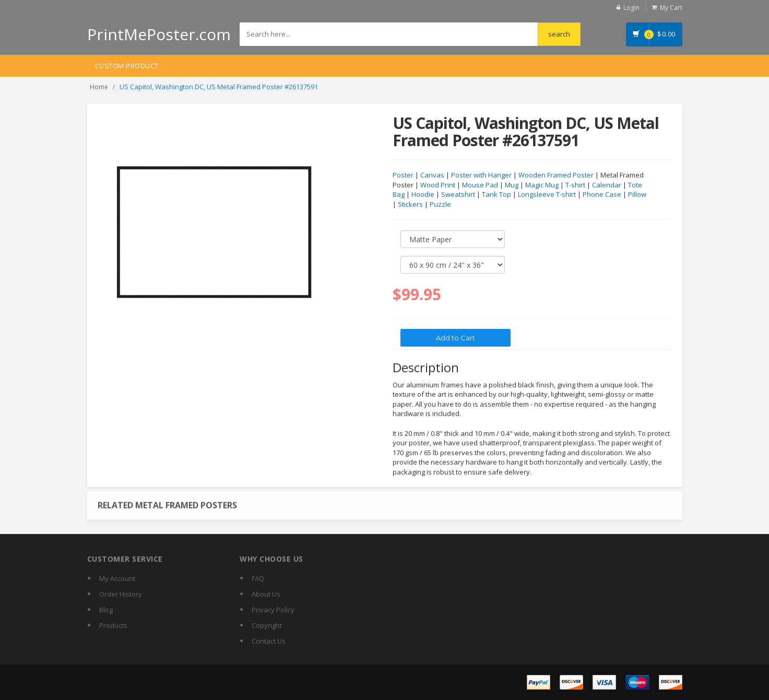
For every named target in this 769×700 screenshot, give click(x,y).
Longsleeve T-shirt (547, 195)
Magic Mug (542, 185)
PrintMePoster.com (159, 34)
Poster (403, 175)
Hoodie (423, 195)
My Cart (671, 8)
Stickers (410, 205)
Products (113, 625)
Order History (121, 594)
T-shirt (575, 185)
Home (99, 87)
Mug (512, 185)
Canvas (432, 175)
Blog (106, 610)
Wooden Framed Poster (556, 175)
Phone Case (602, 195)
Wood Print (438, 185)
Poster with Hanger (481, 175)
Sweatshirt (458, 195)
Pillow (637, 195)
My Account (117, 578)
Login (631, 8)
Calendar (607, 185)
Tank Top (496, 195)
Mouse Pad (480, 185)
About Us (266, 594)
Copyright (267, 625)
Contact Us (269, 641)
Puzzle (440, 205)
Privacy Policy (273, 610)
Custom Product (127, 66)
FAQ (258, 578)
